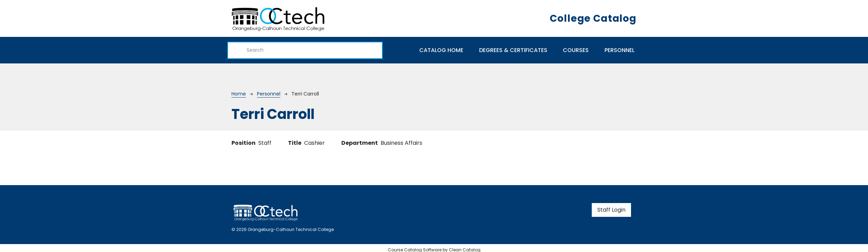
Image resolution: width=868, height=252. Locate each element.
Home (239, 94)
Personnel (619, 50)
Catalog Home (441, 50)
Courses (576, 50)
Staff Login (611, 210)
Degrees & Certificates (513, 50)
